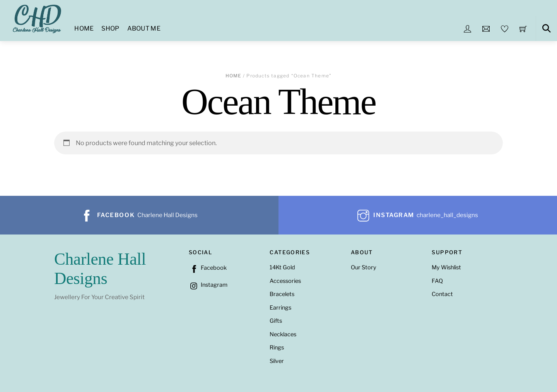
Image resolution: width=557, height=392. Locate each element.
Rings (277, 347)
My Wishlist (446, 267)
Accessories (285, 281)
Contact (442, 294)
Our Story (364, 267)
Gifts (276, 321)
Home (84, 28)
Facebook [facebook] (208, 268)
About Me (144, 28)
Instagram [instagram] (208, 285)
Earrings (280, 308)
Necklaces (283, 334)
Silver (277, 361)
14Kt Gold (282, 267)
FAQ (437, 281)
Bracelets (282, 294)
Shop (110, 28)
